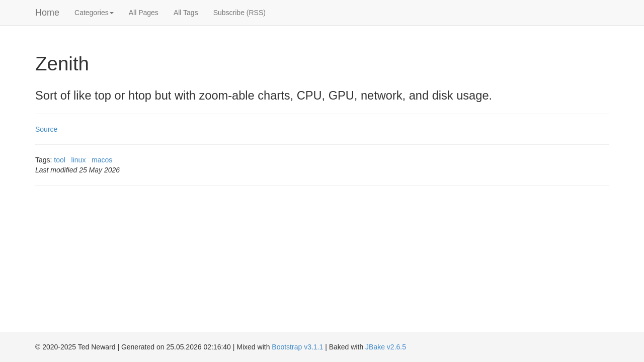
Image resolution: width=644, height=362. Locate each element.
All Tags (186, 13)
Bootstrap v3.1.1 (297, 347)
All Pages (144, 13)
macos (102, 160)
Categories (94, 13)
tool (60, 160)
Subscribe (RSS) (239, 13)
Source (46, 129)
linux (79, 160)
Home (47, 13)
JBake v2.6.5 (386, 347)
